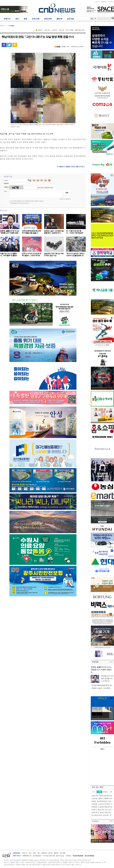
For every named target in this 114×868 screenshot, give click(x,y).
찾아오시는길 (60, 856)
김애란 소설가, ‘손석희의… (102, 688)
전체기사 (25, 853)
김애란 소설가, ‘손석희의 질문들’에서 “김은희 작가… (54, 232)
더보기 (111, 662)
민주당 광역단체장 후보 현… (102, 685)
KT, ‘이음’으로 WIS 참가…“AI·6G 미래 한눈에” (75, 232)
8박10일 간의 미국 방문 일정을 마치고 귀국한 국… (107, 678)
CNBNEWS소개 (27, 856)
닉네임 (6, 180)
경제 (34, 853)
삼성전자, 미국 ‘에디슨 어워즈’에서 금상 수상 (54, 254)
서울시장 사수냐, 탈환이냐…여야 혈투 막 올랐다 (9, 254)
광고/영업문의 (37, 856)
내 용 (5, 191)
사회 (38, 853)
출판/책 (56, 853)
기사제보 (111, 2)
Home (2, 26)
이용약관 (68, 856)
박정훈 (64, 47)
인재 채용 (62, 853)
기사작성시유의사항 (49, 856)
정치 (30, 853)
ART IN (50, 853)
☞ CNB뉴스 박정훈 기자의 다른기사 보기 (71, 167)
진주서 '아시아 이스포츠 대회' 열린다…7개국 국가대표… (32, 255)
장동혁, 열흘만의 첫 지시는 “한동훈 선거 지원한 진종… (10, 232)
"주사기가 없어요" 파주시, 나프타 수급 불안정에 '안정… (75, 255)
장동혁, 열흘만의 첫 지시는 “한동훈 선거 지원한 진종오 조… (101, 670)
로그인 (97, 2)
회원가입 (104, 2)
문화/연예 (44, 853)
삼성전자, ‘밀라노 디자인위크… (102, 841)
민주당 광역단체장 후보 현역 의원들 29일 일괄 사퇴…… (31, 233)
